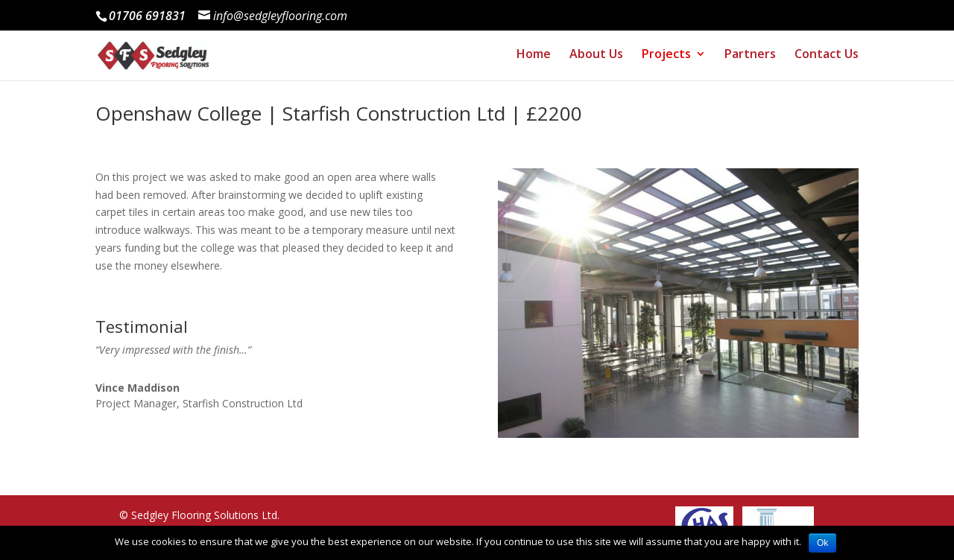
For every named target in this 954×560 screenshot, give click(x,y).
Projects (665, 59)
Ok (822, 543)
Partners (749, 59)
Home (531, 59)
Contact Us (827, 59)
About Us (594, 59)
